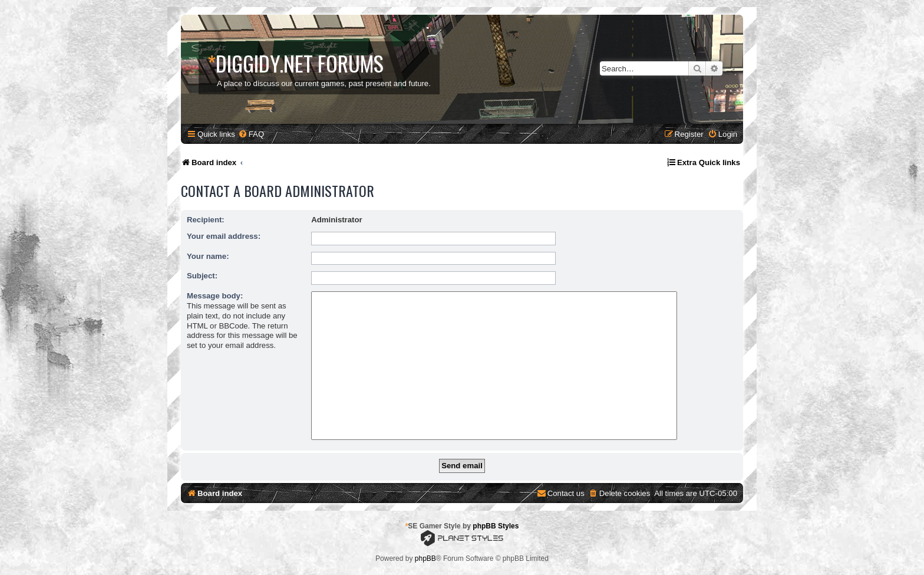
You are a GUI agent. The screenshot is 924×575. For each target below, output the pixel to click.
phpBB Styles (496, 526)
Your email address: (224, 236)
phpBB (425, 558)
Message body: (215, 296)
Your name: (208, 256)
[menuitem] (251, 134)
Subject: (202, 276)
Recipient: (206, 220)
